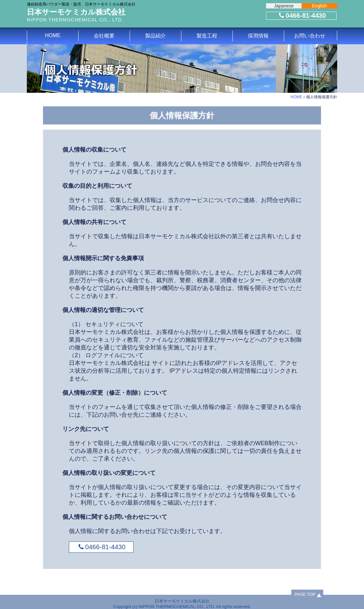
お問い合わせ (310, 36)
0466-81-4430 (302, 16)
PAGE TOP (305, 594)
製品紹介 (155, 36)
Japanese (284, 6)
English (319, 6)
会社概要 (104, 36)
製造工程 (207, 36)
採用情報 (258, 36)
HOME (53, 35)
